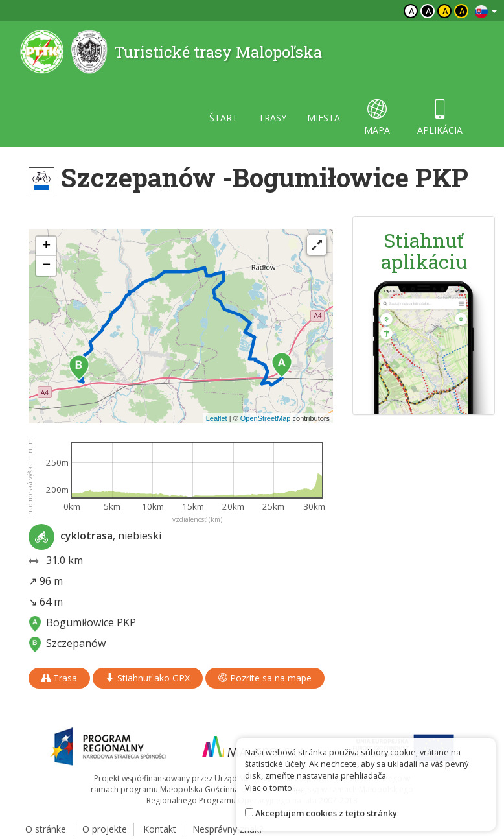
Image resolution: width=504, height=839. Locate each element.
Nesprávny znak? (228, 829)
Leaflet (217, 418)
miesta (324, 118)
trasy (272, 118)
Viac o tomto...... (274, 788)
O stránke (46, 829)
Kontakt (160, 829)
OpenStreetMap (266, 418)
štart (223, 118)
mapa (377, 118)
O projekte (105, 829)
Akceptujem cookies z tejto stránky (326, 813)
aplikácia (440, 118)
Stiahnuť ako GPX (148, 678)
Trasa (59, 678)
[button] (282, 365)
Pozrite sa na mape (265, 678)
